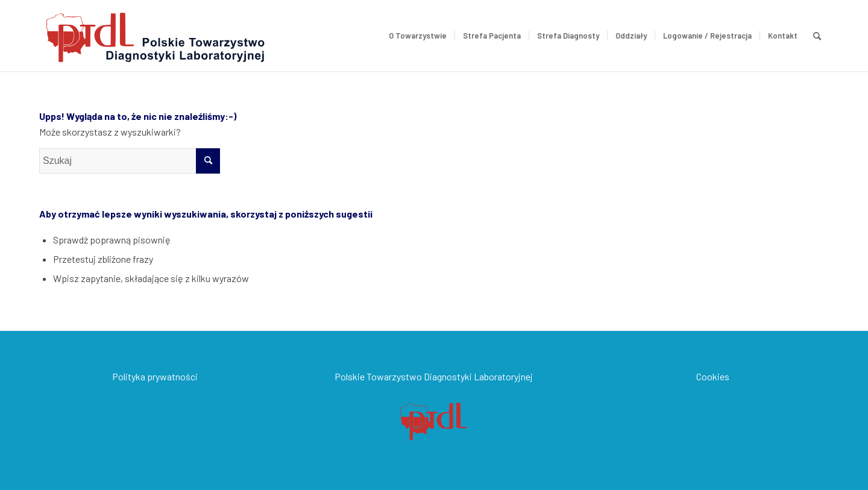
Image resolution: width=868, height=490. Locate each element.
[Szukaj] (817, 36)
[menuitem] (418, 36)
